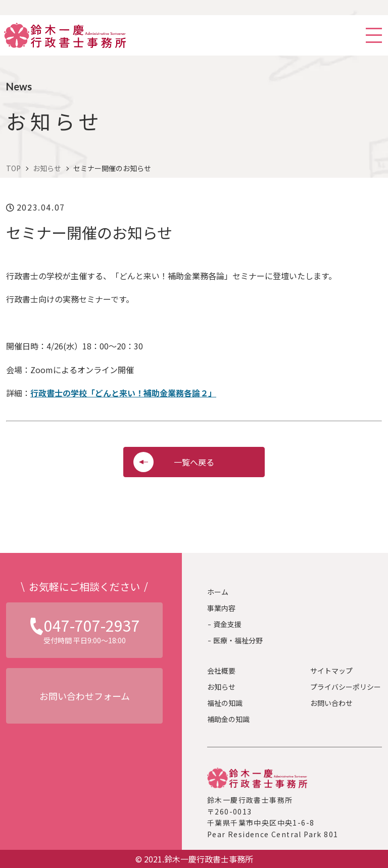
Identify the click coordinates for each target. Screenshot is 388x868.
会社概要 (221, 671)
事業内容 (221, 608)
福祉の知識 (225, 703)
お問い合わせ (331, 703)
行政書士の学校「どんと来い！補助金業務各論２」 (123, 393)
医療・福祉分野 (238, 640)
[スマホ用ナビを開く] (374, 35)
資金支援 (227, 624)
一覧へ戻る (194, 462)
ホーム (218, 592)
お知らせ (221, 687)
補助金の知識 (228, 719)
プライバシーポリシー (346, 687)
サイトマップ (331, 671)
